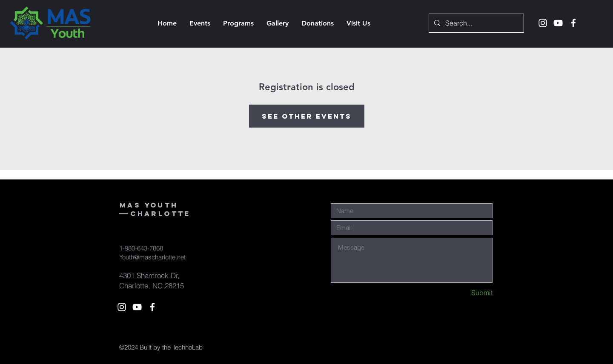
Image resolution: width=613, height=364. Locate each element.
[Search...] (476, 23)
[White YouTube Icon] (558, 23)
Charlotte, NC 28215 (152, 286)
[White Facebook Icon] (573, 23)
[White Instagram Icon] (543, 23)
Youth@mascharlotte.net (152, 257)
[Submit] (462, 293)
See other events (307, 116)
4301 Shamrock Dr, (149, 275)
